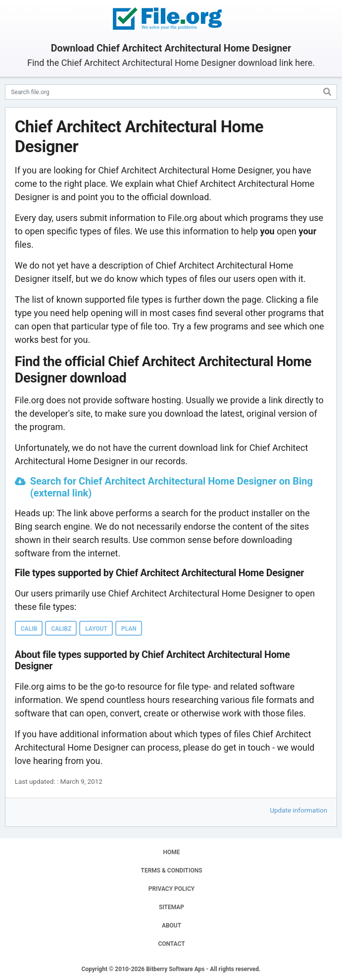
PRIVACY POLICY (171, 889)
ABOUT (171, 926)
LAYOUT (96, 629)
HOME (171, 852)
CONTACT (171, 944)
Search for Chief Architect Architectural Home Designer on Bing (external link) (171, 487)
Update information (298, 810)
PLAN (129, 629)
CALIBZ (61, 629)
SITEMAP (171, 907)
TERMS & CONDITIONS (172, 871)
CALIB (29, 629)
